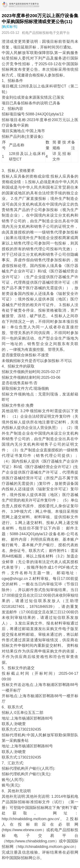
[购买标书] (9, 27)
